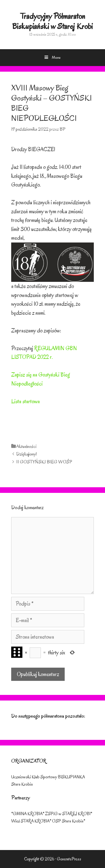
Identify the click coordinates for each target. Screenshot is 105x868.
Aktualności (26, 446)
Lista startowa (25, 401)
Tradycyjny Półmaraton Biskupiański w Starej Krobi (53, 21)
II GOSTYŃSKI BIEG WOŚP (44, 462)
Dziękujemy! (26, 454)
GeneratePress (69, 859)
